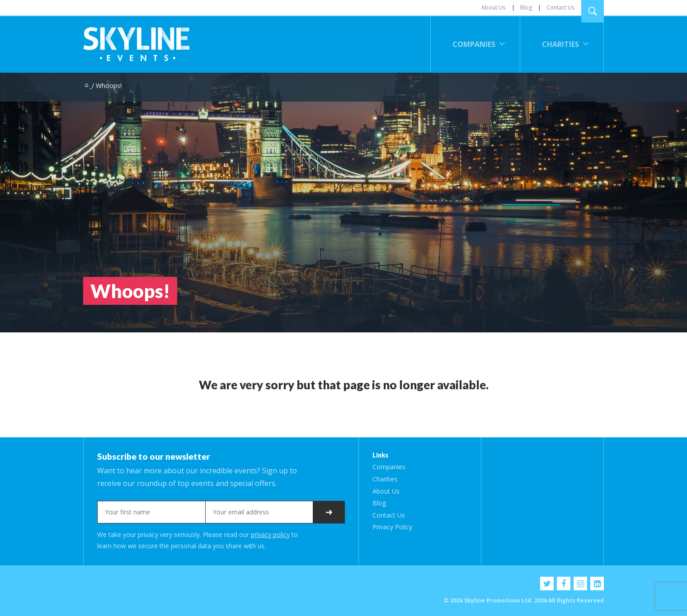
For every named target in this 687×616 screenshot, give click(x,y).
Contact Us (560, 7)
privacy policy (270, 534)
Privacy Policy (392, 527)
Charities (560, 44)
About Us (493, 7)
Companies (474, 44)
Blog (526, 7)
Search (593, 11)
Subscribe (329, 512)
